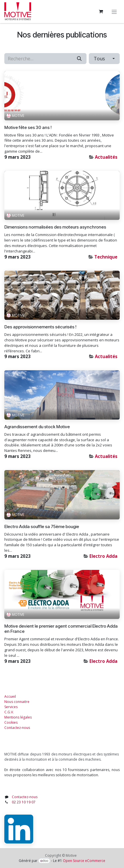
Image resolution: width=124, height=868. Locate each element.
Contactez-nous (17, 728)
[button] (104, 59)
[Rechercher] (79, 59)
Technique (106, 257)
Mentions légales (18, 717)
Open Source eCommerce (84, 861)
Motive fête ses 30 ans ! (28, 128)
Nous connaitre (17, 702)
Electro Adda (103, 556)
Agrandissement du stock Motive (37, 427)
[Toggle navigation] (114, 12)
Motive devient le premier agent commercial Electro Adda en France (61, 629)
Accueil (10, 696)
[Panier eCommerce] (101, 12)
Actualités (106, 157)
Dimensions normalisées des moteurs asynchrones (55, 227)
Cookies (11, 722)
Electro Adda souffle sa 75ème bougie (42, 527)
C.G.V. (9, 712)
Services (11, 707)
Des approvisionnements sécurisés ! (40, 327)
